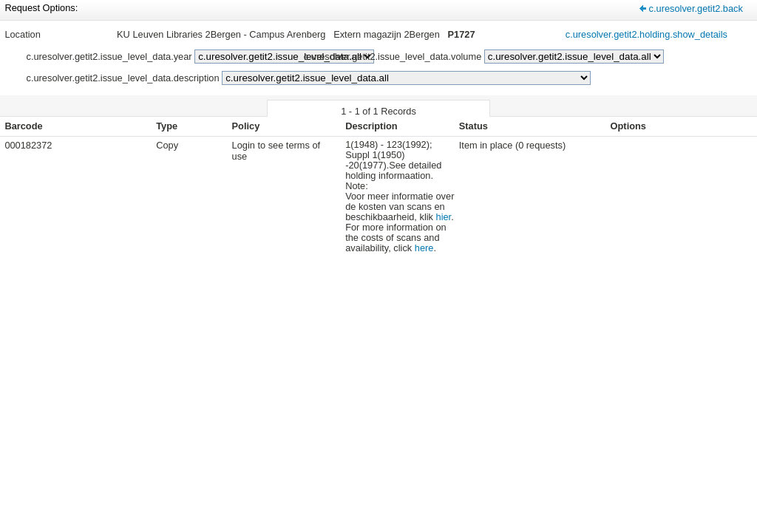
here (424, 248)
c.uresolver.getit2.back (696, 8)
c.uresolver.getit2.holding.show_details (646, 34)
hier (444, 217)
